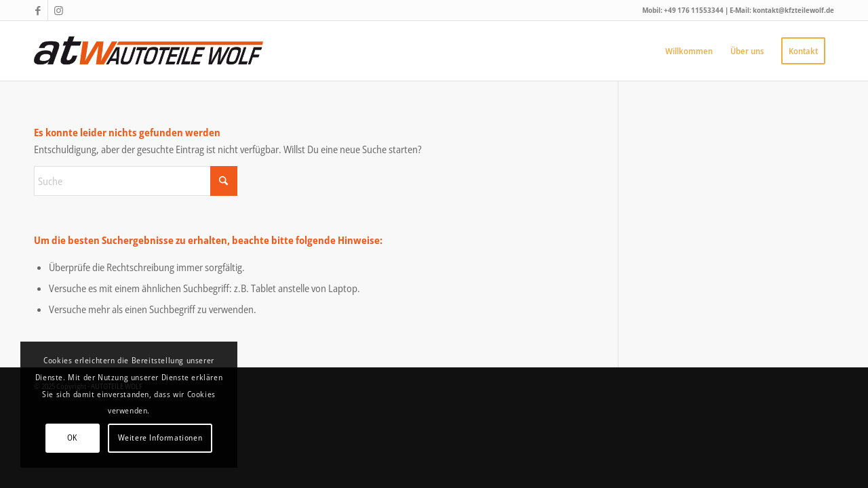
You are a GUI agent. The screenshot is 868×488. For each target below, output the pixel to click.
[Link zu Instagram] (58, 10)
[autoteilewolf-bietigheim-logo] (149, 51)
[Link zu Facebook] (38, 10)
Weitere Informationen (160, 438)
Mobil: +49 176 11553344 (684, 10)
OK (72, 438)
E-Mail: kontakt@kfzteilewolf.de (782, 10)
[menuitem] (689, 51)
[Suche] (136, 181)
